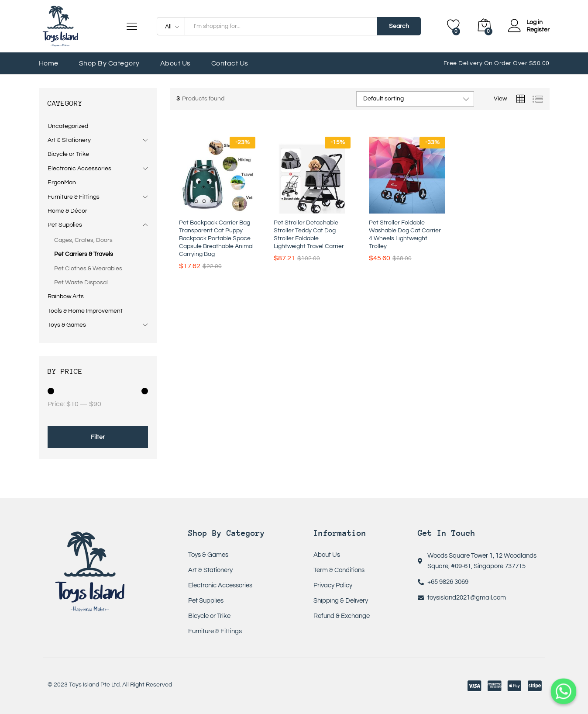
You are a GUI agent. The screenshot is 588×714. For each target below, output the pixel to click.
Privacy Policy (333, 585)
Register (538, 30)
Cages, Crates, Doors (83, 240)
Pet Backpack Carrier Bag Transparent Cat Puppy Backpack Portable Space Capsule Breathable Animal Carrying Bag (216, 239)
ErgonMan (62, 183)
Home (49, 63)
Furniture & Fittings (74, 197)
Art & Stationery (69, 140)
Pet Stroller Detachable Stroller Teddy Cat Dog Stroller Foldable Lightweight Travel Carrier (309, 235)
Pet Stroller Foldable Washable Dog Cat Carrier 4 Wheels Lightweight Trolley (405, 235)
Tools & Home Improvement (85, 311)
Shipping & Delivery (341, 601)
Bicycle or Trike (68, 154)
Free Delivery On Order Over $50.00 (497, 63)
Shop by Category (109, 63)
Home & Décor (67, 211)
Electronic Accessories (79, 169)
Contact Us (230, 63)
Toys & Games (67, 325)
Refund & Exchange (342, 616)
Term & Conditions (339, 570)
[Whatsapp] (564, 691)
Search (399, 26)
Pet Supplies (65, 225)
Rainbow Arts (66, 297)
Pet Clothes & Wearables (88, 269)
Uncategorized (68, 126)
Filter (98, 437)
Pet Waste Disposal (81, 283)
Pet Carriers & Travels (84, 254)
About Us (175, 63)
